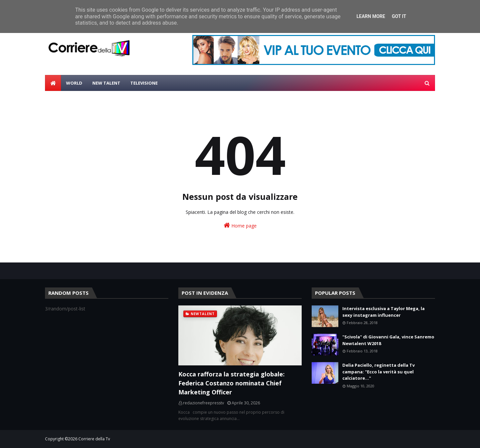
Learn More (371, 16)
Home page (240, 225)
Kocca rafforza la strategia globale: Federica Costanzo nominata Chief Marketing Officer (231, 383)
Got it (399, 16)
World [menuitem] (74, 83)
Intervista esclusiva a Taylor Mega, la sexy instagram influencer (383, 312)
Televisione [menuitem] (144, 83)
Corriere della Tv (94, 439)
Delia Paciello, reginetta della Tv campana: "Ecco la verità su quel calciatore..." (378, 372)
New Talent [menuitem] (106, 83)
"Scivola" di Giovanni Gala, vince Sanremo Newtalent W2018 (388, 340)
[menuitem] (53, 83)
